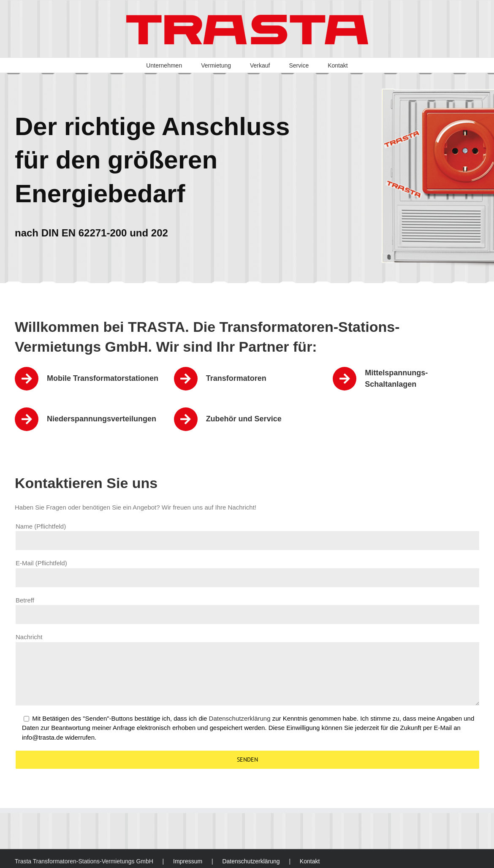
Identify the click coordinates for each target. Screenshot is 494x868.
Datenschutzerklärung (240, 718)
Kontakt (310, 861)
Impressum (188, 861)
